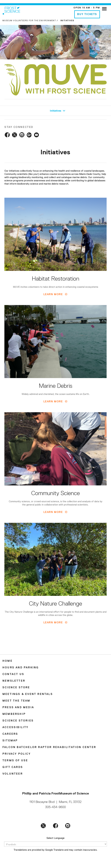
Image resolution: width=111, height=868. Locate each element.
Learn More (53, 295)
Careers (10, 734)
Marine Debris (56, 386)
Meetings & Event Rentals (28, 694)
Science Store (16, 688)
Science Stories (18, 721)
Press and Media (18, 708)
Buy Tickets (87, 14)
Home (7, 661)
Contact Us (13, 674)
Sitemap (10, 741)
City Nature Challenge (55, 604)
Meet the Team (16, 701)
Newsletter (14, 681)
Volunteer (13, 774)
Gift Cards (13, 767)
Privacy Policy (17, 754)
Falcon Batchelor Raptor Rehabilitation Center (49, 747)
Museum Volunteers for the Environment (29, 21)
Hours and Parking (21, 668)
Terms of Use (15, 761)
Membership (14, 714)
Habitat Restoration (56, 279)
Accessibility (16, 727)
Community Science (55, 494)
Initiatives (58, 111)
